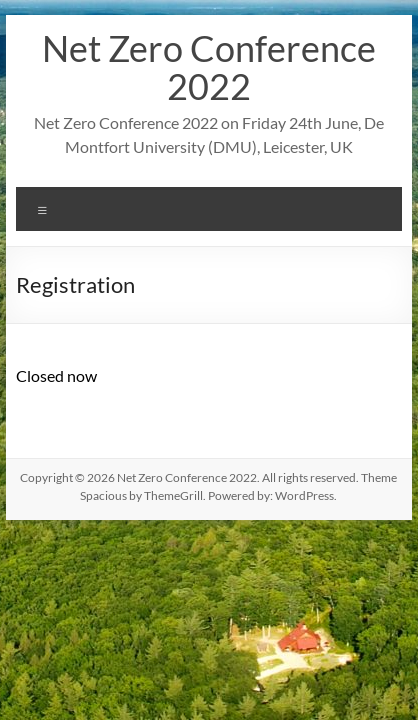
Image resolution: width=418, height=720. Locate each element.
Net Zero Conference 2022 (209, 67)
